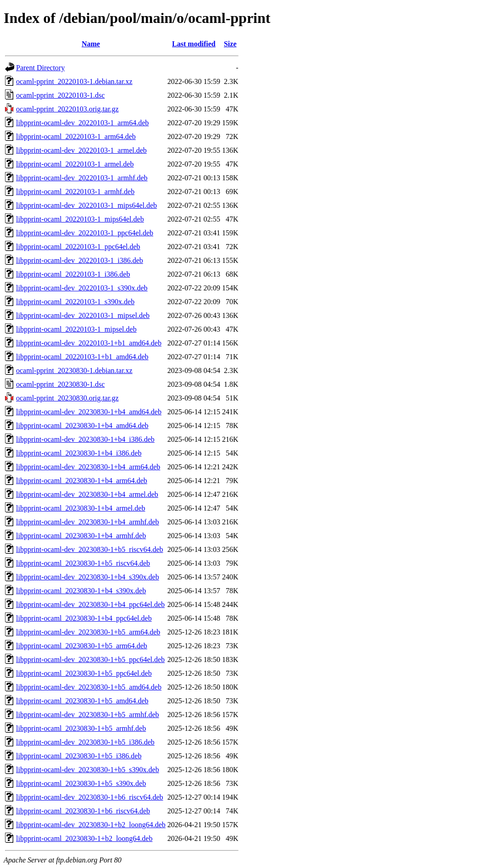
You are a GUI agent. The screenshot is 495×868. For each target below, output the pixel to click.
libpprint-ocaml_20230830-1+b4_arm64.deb (82, 481)
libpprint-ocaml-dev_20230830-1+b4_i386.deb (85, 439)
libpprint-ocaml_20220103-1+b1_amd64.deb (82, 357)
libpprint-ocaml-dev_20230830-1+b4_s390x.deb (88, 577)
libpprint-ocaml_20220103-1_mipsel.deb (76, 329)
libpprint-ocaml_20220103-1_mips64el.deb (80, 219)
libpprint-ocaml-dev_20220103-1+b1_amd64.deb (89, 343)
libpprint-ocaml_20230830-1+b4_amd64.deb (82, 426)
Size (230, 44)
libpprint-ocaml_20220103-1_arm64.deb (76, 136)
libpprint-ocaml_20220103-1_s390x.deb (75, 302)
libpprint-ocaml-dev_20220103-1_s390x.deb (82, 288)
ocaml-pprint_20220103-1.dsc (60, 95)
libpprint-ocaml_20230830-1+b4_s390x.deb (81, 591)
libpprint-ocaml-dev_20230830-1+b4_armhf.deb (88, 522)
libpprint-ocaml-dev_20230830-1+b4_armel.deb (87, 494)
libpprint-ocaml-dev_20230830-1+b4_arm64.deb (88, 467)
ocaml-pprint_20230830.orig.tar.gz (67, 398)
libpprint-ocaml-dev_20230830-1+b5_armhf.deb (88, 715)
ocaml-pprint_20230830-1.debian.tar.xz (74, 370)
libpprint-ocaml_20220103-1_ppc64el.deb (78, 247)
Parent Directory (40, 68)
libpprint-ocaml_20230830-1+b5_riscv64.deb (83, 563)
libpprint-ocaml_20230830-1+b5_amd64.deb (82, 701)
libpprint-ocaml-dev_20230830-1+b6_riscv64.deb (90, 797)
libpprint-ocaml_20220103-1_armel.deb (75, 164)
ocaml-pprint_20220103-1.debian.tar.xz (74, 81)
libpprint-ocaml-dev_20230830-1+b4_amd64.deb (89, 412)
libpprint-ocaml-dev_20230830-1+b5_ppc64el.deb (90, 659)
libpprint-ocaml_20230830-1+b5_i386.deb (79, 756)
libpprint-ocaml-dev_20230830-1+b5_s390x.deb (88, 770)
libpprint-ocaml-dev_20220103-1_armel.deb (81, 150)
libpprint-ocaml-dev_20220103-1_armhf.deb (82, 178)
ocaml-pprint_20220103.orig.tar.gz (67, 109)
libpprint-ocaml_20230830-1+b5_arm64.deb (82, 646)
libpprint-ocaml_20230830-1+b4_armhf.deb (81, 536)
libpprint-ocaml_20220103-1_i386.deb (73, 274)
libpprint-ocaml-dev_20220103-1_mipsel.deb (83, 315)
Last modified (194, 44)
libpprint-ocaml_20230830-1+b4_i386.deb (79, 453)
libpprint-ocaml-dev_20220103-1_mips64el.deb (86, 205)
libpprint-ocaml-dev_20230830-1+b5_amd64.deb (89, 687)
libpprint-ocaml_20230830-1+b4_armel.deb (81, 508)
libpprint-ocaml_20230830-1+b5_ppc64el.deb (84, 673)
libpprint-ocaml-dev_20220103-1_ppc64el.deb (85, 233)
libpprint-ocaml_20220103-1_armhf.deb (75, 192)
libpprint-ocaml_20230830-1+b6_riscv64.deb (83, 811)
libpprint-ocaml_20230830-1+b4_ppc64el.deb (84, 618)
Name (91, 44)
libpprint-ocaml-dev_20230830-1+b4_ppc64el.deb (90, 604)
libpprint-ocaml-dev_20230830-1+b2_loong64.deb (91, 825)
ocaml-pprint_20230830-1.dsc (60, 384)
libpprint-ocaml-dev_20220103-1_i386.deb (80, 260)
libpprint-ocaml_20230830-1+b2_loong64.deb (84, 838)
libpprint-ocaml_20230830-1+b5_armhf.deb (81, 728)
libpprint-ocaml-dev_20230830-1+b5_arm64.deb (88, 632)
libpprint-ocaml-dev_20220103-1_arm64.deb (82, 123)
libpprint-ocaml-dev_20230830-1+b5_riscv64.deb (90, 549)
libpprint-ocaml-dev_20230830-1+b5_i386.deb (85, 742)
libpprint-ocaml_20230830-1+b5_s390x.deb (81, 783)
